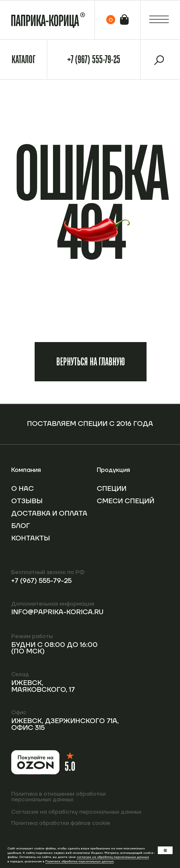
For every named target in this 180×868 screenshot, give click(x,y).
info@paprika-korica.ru (57, 612)
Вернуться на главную (91, 361)
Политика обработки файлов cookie (61, 823)
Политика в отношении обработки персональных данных (58, 797)
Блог (21, 526)
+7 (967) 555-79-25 (94, 59)
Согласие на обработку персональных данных (76, 812)
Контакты (31, 538)
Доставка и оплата (49, 514)
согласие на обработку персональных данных (113, 857)
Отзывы (27, 501)
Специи (112, 489)
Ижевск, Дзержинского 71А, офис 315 (65, 724)
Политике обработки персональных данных (79, 861)
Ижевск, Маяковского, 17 (43, 686)
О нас (22, 489)
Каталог (23, 59)
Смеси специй (126, 501)
